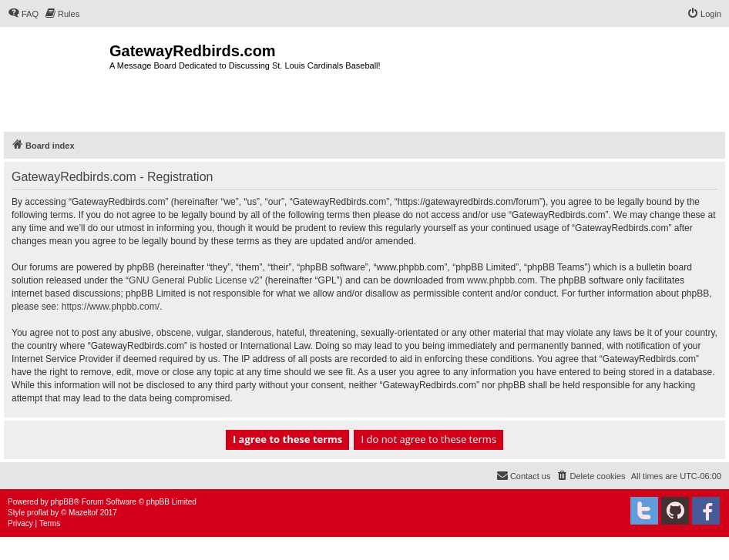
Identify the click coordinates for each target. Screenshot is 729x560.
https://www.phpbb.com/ (111, 307)
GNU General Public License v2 (194, 280)
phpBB (62, 502)
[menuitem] (23, 14)
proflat (38, 513)
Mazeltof (83, 513)
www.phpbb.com (501, 280)
